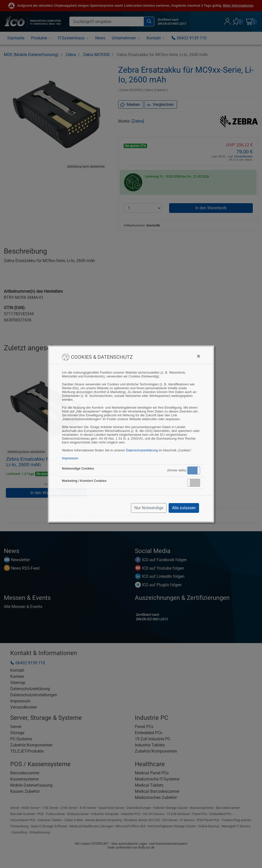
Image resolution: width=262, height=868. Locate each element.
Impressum (70, 458)
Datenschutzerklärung (142, 450)
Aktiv (193, 470)
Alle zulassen (184, 508)
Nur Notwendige (149, 508)
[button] (194, 470)
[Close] (198, 356)
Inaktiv (196, 483)
